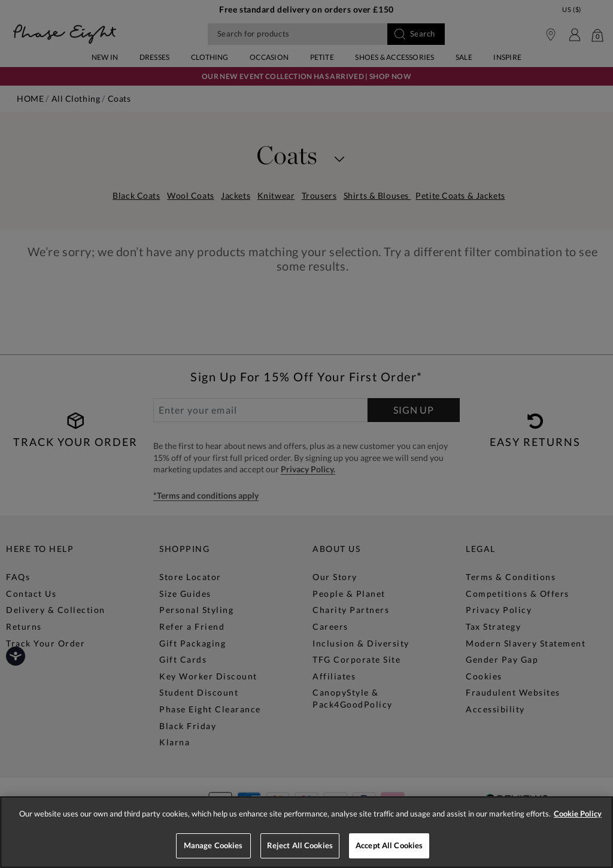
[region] (306, 832)
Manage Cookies (213, 845)
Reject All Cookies (300, 845)
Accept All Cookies (389, 845)
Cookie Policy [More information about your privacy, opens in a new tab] (578, 814)
